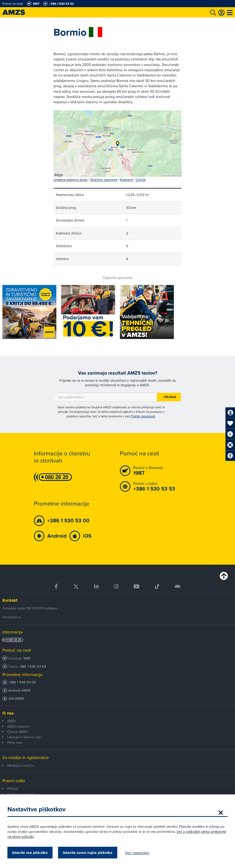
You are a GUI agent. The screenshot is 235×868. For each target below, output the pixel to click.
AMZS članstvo (18, 726)
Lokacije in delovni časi (24, 737)
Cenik (141, 180)
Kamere (127, 180)
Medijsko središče (21, 765)
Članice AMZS (17, 732)
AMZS (11, 721)
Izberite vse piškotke (32, 853)
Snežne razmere (104, 180)
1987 (27, 658)
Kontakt (10, 600)
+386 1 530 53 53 (32, 667)
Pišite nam (15, 742)
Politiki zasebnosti (143, 416)
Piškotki (13, 789)
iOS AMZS (16, 699)
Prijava (170, 397)
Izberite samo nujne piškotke (90, 853)
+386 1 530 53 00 (22, 682)
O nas (8, 713)
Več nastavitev (139, 853)
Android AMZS (19, 691)
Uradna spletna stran (71, 180)
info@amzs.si (12, 617)
